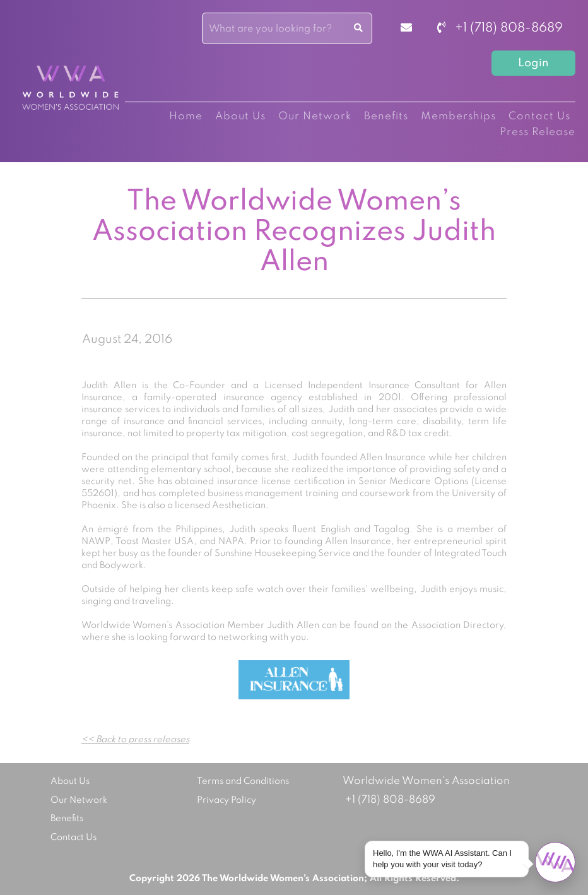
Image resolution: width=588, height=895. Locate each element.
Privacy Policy (226, 800)
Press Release (538, 132)
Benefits (386, 116)
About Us (240, 116)
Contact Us (539, 116)
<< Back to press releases (135, 740)
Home (186, 116)
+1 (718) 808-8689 (500, 28)
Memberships (458, 116)
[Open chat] (555, 862)
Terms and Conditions (243, 781)
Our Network (315, 116)
